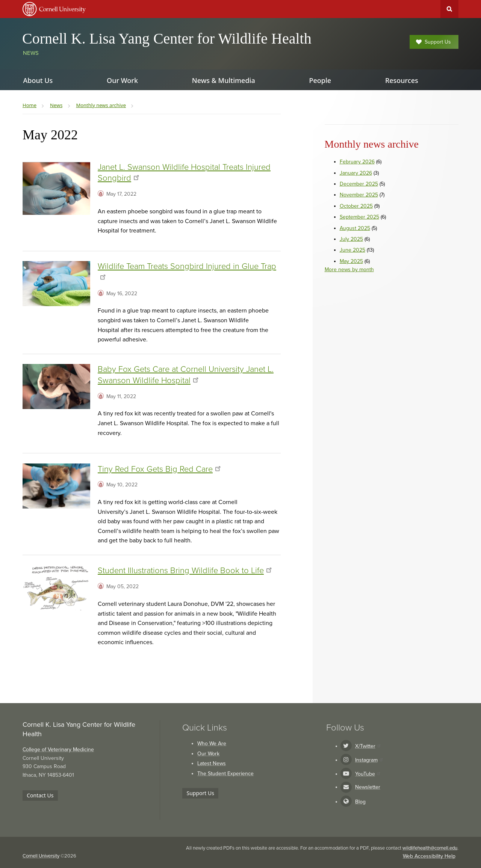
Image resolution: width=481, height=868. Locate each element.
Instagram (369, 760)
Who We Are (212, 743)
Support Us (433, 42)
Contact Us (40, 795)
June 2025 (352, 250)
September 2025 (359, 217)
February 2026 (357, 162)
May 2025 (351, 261)
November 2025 (359, 195)
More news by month (349, 269)
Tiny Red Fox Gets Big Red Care (159, 469)
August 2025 (355, 228)
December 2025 (359, 184)
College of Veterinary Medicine (58, 749)
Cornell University (41, 856)
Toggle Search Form (449, 9)
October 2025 (356, 206)
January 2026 (356, 173)
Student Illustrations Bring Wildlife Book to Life (185, 571)
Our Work (208, 754)
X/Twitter (368, 746)
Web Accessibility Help (429, 856)
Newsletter (368, 787)
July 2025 (351, 239)
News (31, 53)
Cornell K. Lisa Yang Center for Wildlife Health (167, 38)
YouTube (368, 774)
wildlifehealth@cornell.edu (430, 848)
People (320, 80)
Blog (360, 802)
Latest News (212, 763)
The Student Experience (225, 774)
